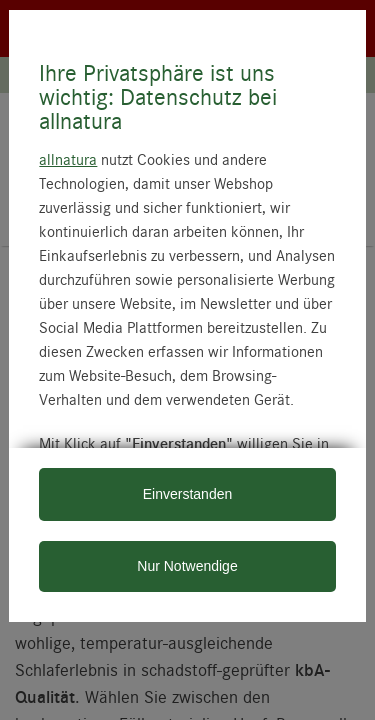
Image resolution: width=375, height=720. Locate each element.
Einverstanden (188, 494)
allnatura (68, 159)
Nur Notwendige (187, 566)
